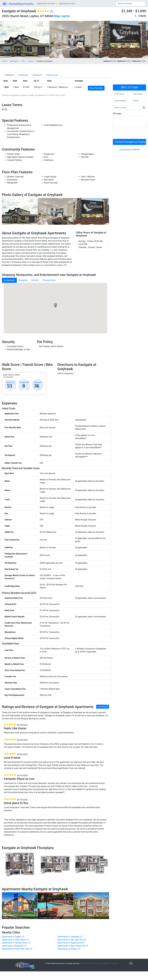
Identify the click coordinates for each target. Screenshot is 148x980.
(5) (52, 11)
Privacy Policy (100, 963)
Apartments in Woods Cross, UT (16, 943)
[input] (127, 108)
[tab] (9, 75)
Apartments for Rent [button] (46, 3)
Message (117, 113)
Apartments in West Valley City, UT (73, 946)
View (96, 88)
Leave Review (103, 707)
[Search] (130, 4)
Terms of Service (112, 963)
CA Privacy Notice (87, 963)
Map (57, 16)
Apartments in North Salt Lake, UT (17, 949)
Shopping (23, 280)
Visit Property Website (129, 150)
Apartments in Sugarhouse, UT (71, 943)
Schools (35, 280)
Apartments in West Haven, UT (16, 940)
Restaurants (9, 280)
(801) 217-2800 (129, 87)
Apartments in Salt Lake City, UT (72, 940)
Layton (65, 16)
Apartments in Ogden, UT (13, 937)
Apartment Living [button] (67, 3)
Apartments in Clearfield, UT (70, 937)
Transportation (49, 280)
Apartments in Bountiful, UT (14, 946)
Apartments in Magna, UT (69, 949)
